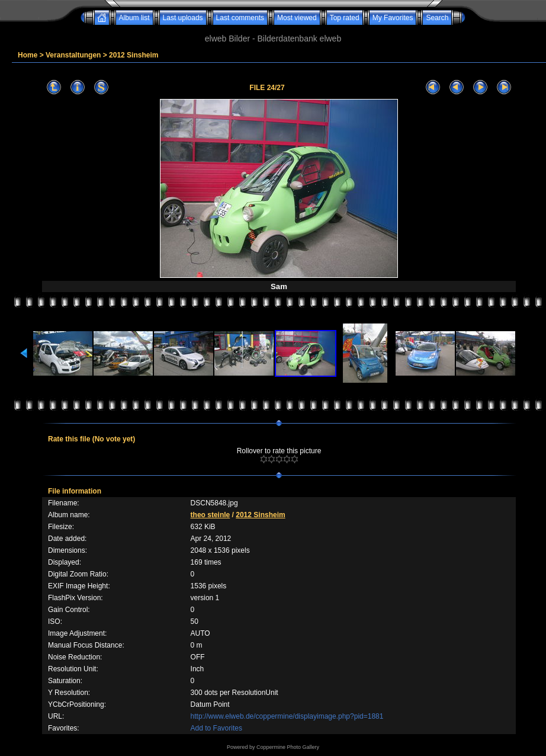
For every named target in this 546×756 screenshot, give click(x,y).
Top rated (345, 18)
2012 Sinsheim (134, 55)
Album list (134, 18)
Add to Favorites (216, 728)
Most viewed (297, 18)
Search (437, 18)
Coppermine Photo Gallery (288, 747)
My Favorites (393, 18)
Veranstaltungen (73, 55)
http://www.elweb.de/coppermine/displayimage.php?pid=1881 (287, 716)
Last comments (240, 18)
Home (28, 55)
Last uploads (183, 18)
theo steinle (211, 515)
